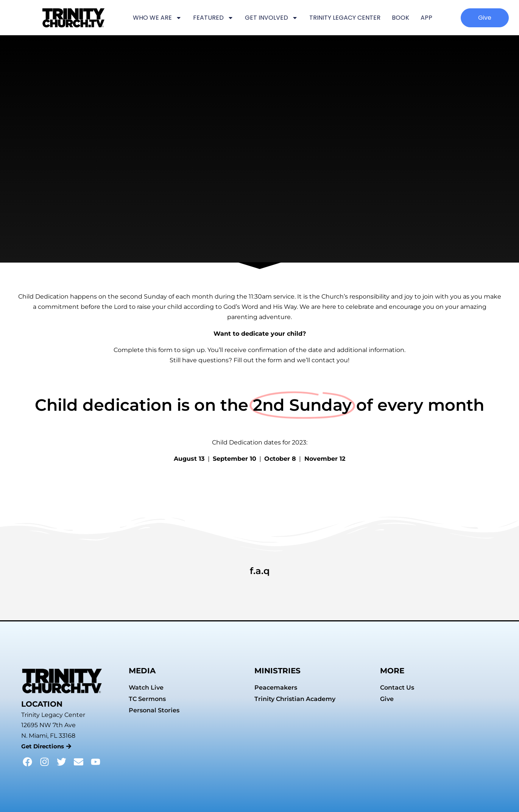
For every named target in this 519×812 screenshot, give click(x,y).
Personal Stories (154, 710)
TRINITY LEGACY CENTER (345, 18)
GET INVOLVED (271, 18)
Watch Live (146, 688)
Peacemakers (276, 688)
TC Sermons (147, 699)
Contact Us (397, 688)
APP (426, 18)
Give (387, 699)
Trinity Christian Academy (295, 699)
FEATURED (213, 18)
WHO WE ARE (157, 18)
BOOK (401, 18)
